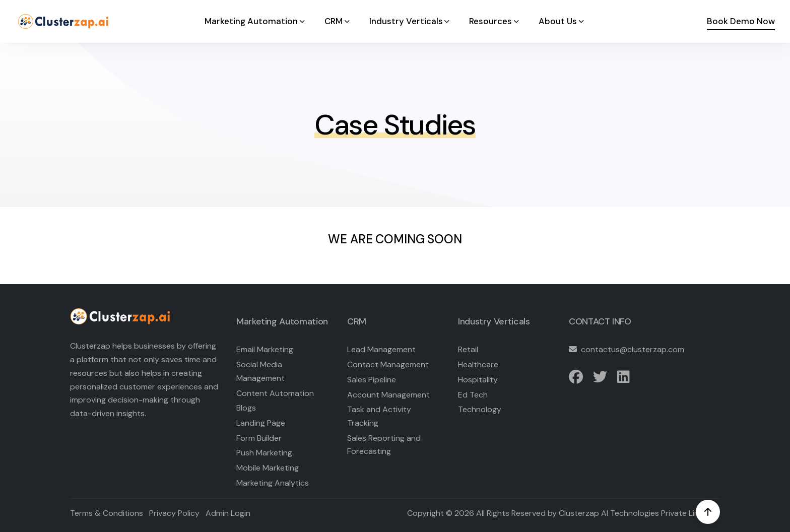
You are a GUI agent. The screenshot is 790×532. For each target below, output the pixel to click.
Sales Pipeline (372, 380)
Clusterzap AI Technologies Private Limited (637, 513)
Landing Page (261, 423)
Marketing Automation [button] (255, 21)
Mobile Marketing (268, 468)
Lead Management (381, 349)
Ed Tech (473, 395)
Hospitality (478, 380)
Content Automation (275, 393)
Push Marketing (264, 453)
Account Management (388, 395)
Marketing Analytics (273, 483)
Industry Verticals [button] (410, 21)
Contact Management (388, 364)
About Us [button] (562, 21)
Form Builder (259, 438)
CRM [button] (338, 21)
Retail (468, 349)
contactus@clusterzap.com (633, 349)
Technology (480, 409)
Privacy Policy (174, 513)
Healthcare (478, 364)
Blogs (246, 408)
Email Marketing (265, 349)
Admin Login (228, 513)
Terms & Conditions (107, 513)
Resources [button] (495, 21)
